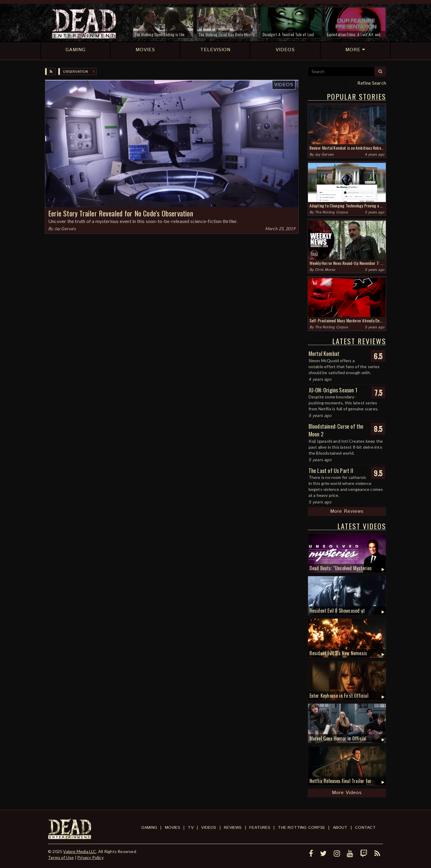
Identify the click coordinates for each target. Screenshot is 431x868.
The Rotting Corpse (331, 212)
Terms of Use (61, 857)
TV (191, 828)
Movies (173, 828)
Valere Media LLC (80, 851)
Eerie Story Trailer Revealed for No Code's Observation (121, 213)
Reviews (233, 828)
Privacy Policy (90, 857)
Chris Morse (325, 270)
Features (260, 828)
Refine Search (372, 83)
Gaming (149, 828)
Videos (284, 85)
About (340, 828)
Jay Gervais (65, 229)
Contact (365, 828)
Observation (75, 72)
